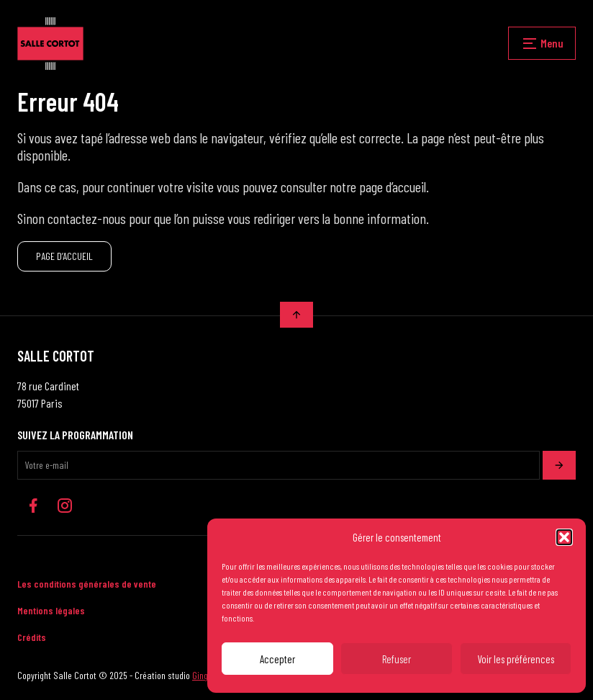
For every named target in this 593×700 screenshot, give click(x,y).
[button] (564, 537)
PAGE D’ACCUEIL (64, 256)
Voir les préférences (516, 659)
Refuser (397, 659)
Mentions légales (51, 610)
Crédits (32, 637)
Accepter (277, 659)
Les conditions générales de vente (87, 584)
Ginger (204, 675)
